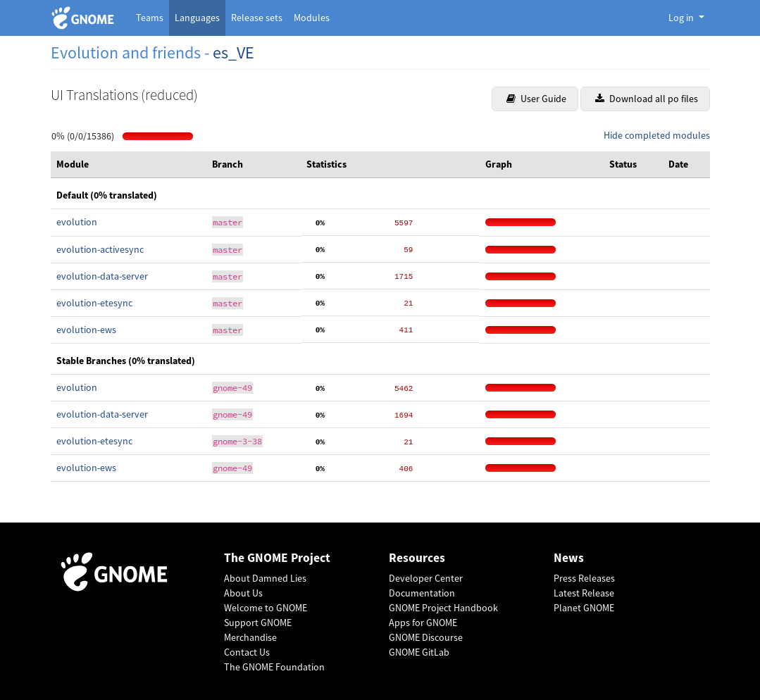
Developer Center (426, 578)
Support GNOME (258, 623)
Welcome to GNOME (266, 608)
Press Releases (584, 578)
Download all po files (647, 99)
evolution (77, 222)
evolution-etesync (94, 303)
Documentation (422, 593)
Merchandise (250, 637)
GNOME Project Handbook (443, 608)
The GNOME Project (277, 558)
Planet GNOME (584, 608)
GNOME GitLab (419, 652)
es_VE (233, 52)
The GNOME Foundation (274, 667)
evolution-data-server (102, 276)
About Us (243, 593)
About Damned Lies (265, 578)
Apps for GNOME (423, 623)
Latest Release (584, 593)
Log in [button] (682, 18)
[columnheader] (129, 165)
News (569, 558)
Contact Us (247, 652)
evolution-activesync (100, 249)
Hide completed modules (657, 135)
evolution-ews (86, 330)
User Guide (536, 99)
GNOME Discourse (426, 637)
